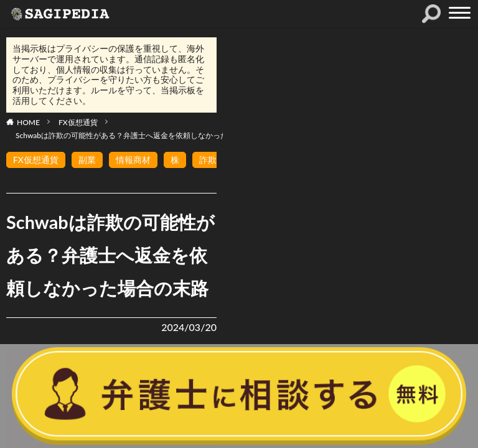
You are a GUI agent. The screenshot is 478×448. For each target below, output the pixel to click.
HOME (28, 122)
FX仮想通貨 (78, 122)
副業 (87, 160)
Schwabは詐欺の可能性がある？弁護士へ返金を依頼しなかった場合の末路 (140, 135)
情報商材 (133, 160)
